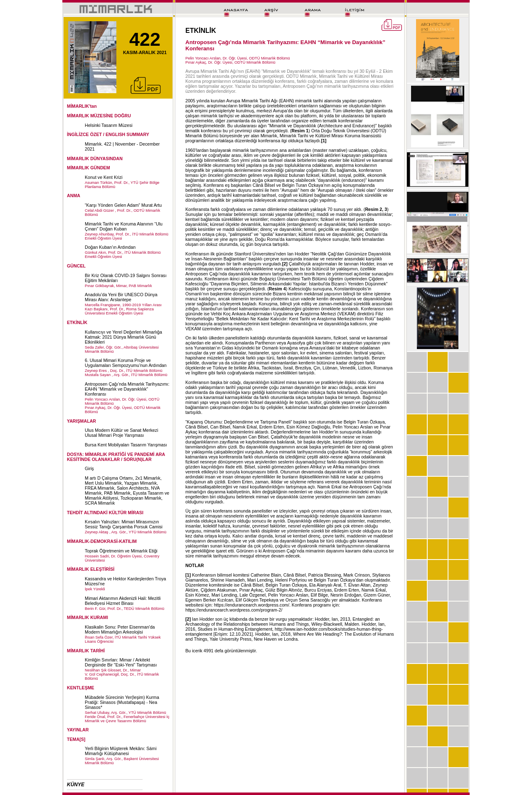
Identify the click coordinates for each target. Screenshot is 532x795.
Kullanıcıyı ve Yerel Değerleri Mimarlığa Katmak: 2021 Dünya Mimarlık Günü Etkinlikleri (123, 337)
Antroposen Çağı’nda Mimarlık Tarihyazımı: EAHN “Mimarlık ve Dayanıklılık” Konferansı (127, 389)
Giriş (89, 468)
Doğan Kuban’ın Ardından (110, 247)
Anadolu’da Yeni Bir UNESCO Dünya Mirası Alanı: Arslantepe (121, 297)
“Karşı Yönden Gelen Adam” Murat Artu (123, 205)
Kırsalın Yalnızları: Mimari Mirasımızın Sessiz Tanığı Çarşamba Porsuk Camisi (124, 524)
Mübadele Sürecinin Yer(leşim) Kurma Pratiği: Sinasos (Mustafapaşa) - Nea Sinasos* (122, 702)
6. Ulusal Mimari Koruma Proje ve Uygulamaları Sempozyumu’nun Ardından (126, 363)
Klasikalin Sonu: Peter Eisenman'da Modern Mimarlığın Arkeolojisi (120, 629)
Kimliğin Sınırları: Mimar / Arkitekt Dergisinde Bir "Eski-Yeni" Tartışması (121, 662)
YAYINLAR (78, 730)
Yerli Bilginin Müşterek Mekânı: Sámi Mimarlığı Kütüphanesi (121, 751)
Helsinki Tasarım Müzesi (109, 125)
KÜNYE (76, 785)
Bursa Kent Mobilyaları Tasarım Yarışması (126, 445)
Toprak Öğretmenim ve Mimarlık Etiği (121, 551)
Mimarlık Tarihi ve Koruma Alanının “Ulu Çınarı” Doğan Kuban (124, 226)
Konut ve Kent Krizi (104, 177)
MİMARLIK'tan (82, 106)
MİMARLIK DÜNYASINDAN (95, 159)
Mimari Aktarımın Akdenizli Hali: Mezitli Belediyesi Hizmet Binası (123, 601)
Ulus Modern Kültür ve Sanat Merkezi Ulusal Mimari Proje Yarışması (122, 433)
